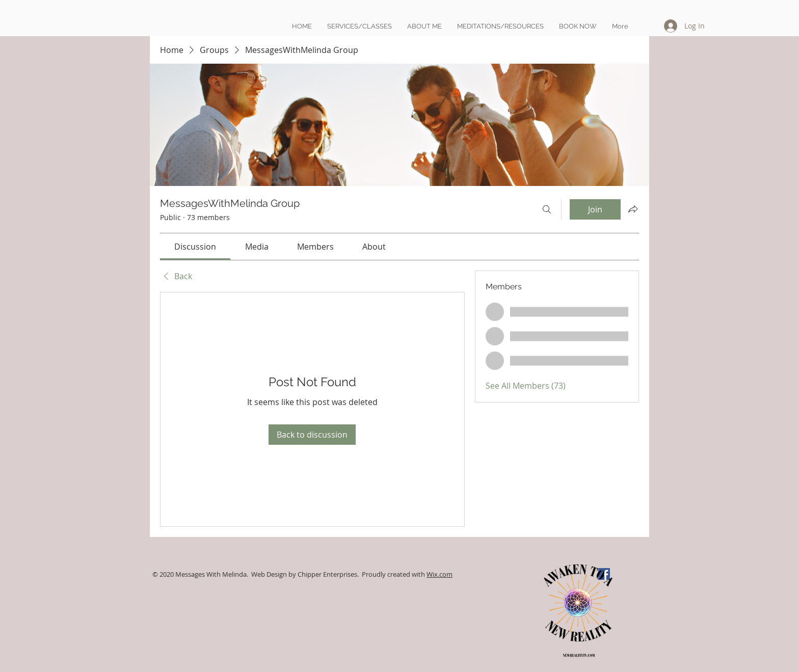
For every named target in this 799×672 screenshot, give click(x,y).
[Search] (547, 209)
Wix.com (440, 574)
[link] (195, 247)
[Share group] (633, 209)
